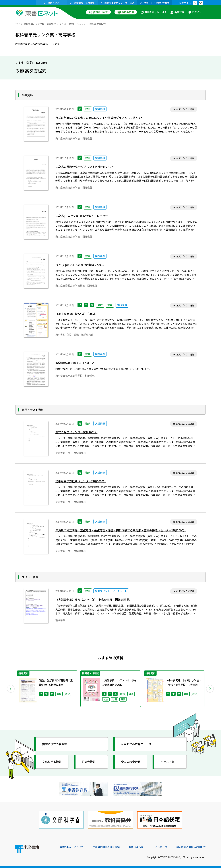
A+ (201, 3)
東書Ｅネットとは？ (154, 12)
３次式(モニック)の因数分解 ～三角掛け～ (82, 216)
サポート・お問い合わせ (155, 3)
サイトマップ (160, 847)
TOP (18, 24)
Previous (11, 689)
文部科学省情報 (52, 762)
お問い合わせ (136, 847)
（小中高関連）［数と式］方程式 (75, 314)
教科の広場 (126, 12)
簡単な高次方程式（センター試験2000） (81, 481)
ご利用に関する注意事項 (106, 847)
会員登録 (177, 12)
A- (195, 3)
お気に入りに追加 (185, 109)
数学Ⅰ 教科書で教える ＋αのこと (75, 363)
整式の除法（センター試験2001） (76, 432)
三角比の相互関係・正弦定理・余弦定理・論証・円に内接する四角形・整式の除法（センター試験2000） (121, 530)
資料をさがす (98, 12)
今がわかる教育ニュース (136, 744)
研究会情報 (89, 762)
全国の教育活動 (131, 762)
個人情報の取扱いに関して (191, 847)
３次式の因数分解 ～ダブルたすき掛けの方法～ (85, 167)
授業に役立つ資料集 (55, 744)
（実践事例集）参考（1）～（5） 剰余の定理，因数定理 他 (92, 600)
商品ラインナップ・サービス (118, 3)
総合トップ (52, 3)
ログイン (195, 12)
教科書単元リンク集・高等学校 (40, 24)
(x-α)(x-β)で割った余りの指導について (80, 265)
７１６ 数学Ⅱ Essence (72, 24)
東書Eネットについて (72, 847)
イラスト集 (167, 762)
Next (210, 689)
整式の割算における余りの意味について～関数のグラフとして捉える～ (99, 118)
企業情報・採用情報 (82, 3)
